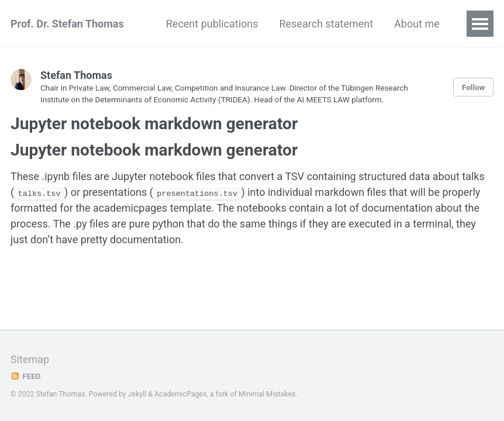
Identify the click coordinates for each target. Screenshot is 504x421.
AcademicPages (180, 394)
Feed (26, 376)
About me (417, 24)
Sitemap (30, 359)
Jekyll (137, 394)
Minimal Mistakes (267, 394)
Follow (474, 87)
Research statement (327, 24)
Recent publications (212, 24)
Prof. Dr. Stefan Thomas (67, 24)
